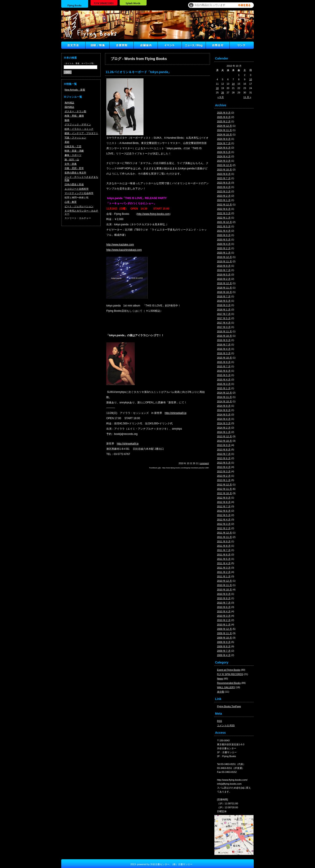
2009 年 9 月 (224, 642)
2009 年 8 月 (224, 646)
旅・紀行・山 (72, 159)
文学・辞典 (71, 164)
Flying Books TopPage (229, 706)
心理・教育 (71, 202)
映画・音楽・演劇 (74, 151)
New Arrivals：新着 (75, 90)
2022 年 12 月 (224, 205)
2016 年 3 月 (224, 353)
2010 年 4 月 (224, 611)
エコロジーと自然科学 (77, 189)
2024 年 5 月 (224, 152)
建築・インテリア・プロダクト (81, 133)
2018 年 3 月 (224, 305)
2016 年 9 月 (224, 340)
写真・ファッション (75, 138)
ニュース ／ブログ (194, 45)
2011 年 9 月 (224, 541)
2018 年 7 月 (224, 296)
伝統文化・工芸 (73, 146)
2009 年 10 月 (224, 638)
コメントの (226, 725)
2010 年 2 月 (224, 620)
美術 (67, 142)
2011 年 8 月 (224, 546)
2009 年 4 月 (224, 655)
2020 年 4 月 (224, 244)
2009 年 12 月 (224, 629)
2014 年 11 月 (224, 397)
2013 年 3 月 (224, 471)
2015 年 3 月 (224, 384)
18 (217, 88)
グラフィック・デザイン (78, 124)
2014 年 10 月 (224, 401)
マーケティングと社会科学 (79, 193)
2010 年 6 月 (224, 607)
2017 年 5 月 (224, 318)
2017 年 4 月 (224, 323)
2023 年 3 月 (224, 191)
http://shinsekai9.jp (176, 413)
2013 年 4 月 (224, 467)
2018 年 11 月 (224, 288)
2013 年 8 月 (224, 450)
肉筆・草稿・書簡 (74, 116)
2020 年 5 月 (224, 240)
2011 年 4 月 (224, 563)
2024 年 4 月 (224, 156)
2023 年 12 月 (224, 165)
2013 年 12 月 (224, 436)
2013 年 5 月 (224, 463)
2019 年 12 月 (224, 257)
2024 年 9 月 (224, 139)
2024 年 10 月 (224, 135)
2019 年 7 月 (224, 270)
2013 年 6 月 (224, 458)
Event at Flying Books (229, 670)
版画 (67, 120)
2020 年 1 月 (224, 253)
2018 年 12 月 (224, 283)
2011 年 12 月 (224, 533)
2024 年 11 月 (224, 130)
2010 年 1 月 (224, 625)
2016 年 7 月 (224, 345)
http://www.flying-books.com (153, 214)
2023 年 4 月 (224, 187)
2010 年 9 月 (224, 594)
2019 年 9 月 (224, 266)
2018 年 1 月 (224, 310)
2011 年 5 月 (224, 559)
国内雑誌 (69, 107)
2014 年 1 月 (224, 432)
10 (250, 79)
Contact (218, 45)
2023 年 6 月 (224, 183)
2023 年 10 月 (224, 170)
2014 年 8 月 (224, 410)
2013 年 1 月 (224, 480)
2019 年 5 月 (224, 275)
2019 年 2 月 (224, 279)
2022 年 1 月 (224, 218)
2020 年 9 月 (224, 235)
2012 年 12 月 (224, 485)
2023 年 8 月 (224, 174)
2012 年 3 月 (224, 524)
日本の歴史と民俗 (74, 184)
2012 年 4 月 (224, 520)
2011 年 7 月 (224, 550)
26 (223, 93)
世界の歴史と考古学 (75, 173)
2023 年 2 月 (224, 196)
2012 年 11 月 (224, 489)
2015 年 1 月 (224, 388)
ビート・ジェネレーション (79, 206)
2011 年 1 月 (224, 576)
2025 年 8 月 (224, 117)
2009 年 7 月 (224, 651)
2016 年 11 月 (224, 331)
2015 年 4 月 (224, 380)
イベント (170, 45)
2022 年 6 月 (224, 209)
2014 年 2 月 (224, 428)
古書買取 (121, 45)
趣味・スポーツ (73, 155)
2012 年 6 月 (224, 511)
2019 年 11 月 (224, 261)
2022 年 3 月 (224, 213)
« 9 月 (221, 97)
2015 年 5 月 (224, 375)
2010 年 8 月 (224, 598)
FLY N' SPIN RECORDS (230, 674)
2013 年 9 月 (224, 445)
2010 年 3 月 (224, 616)
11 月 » (247, 97)
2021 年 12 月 (224, 222)
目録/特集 (97, 45)
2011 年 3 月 (224, 568)
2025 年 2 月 (224, 121)
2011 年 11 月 (224, 537)
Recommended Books (229, 683)
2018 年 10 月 (224, 292)
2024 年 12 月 (224, 126)
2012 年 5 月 (224, 515)
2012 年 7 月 (224, 506)
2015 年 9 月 (224, 362)
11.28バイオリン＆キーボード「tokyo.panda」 (138, 72)
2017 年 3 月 (224, 327)
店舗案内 (145, 45)
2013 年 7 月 (224, 454)
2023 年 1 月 (224, 200)
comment (204, 463)
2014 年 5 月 (224, 415)
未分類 (221, 692)
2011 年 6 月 (224, 555)
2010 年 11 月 (224, 585)
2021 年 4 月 (224, 231)
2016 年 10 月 (224, 336)
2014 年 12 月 (224, 393)
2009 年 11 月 (224, 633)
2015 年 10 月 (224, 358)
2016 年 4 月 (224, 349)
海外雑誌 (69, 103)
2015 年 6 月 (224, 371)
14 (233, 84)
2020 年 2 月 (224, 248)
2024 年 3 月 (224, 161)
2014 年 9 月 (224, 406)
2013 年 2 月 (224, 476)
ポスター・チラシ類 (75, 111)
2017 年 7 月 (224, 314)
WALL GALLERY (226, 687)
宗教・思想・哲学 (74, 168)
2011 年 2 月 (224, 572)
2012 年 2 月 (224, 528)
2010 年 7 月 (224, 603)
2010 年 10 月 (224, 590)
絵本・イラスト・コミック (79, 129)
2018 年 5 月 (224, 301)
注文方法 (73, 45)
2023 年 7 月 (224, 178)
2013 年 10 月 (224, 441)
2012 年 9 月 (224, 498)
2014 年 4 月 (224, 419)
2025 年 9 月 (224, 113)
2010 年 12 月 (224, 581)
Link (242, 45)
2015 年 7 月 (224, 366)
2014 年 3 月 (224, 423)
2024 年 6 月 (224, 148)
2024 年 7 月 (224, 143)
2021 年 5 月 (224, 226)
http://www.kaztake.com (120, 245)
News (220, 679)
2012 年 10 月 (224, 493)
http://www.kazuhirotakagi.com (124, 250)
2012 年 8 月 (224, 502)
